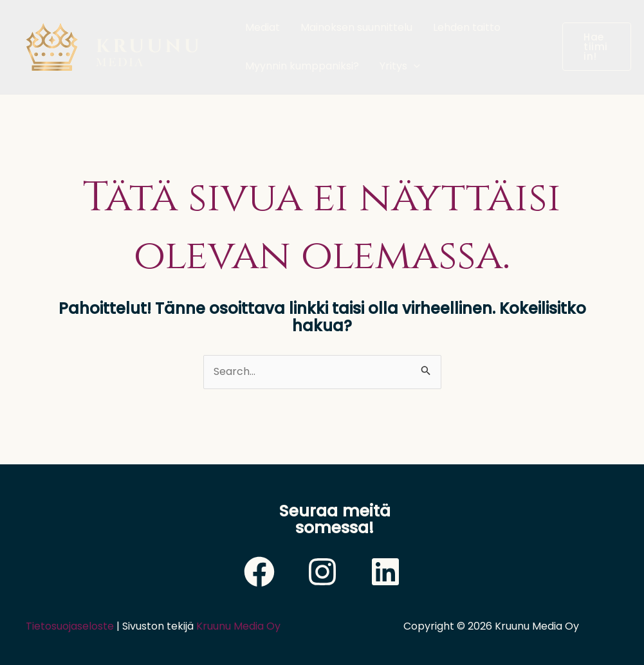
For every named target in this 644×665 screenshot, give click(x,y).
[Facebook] (259, 572)
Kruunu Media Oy (238, 626)
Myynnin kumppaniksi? (302, 66)
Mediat (262, 27)
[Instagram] (322, 572)
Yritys (400, 66)
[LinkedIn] (385, 572)
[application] (414, 66)
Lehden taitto (467, 27)
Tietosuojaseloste (70, 626)
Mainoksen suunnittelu (356, 27)
